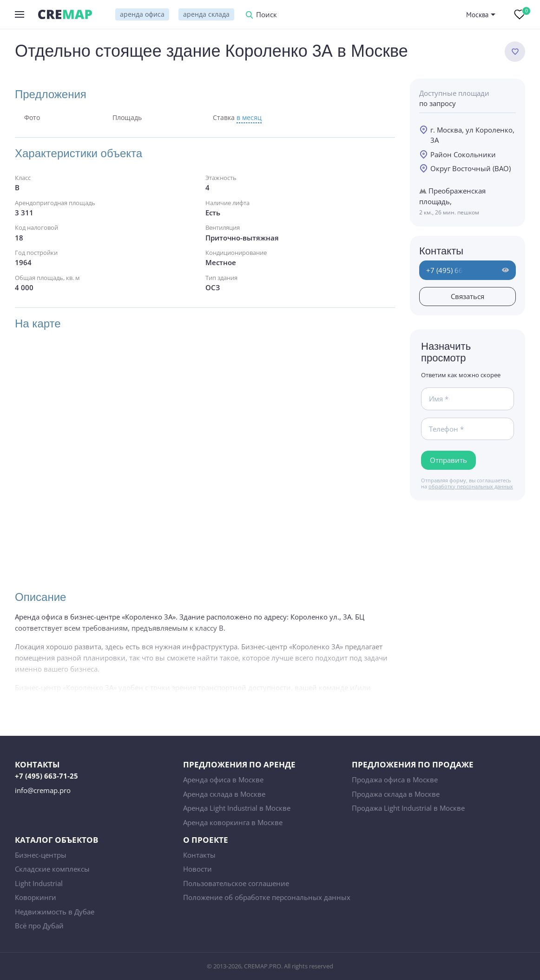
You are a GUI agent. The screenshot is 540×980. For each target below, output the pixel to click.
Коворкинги (36, 897)
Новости (198, 869)
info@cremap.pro (43, 790)
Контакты (199, 855)
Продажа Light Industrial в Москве (408, 808)
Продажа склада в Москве (396, 794)
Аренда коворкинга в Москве (233, 822)
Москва (477, 15)
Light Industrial (39, 883)
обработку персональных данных (471, 486)
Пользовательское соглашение (236, 883)
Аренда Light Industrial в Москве (237, 808)
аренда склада (206, 14)
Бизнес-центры (41, 855)
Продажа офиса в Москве (395, 780)
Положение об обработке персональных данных (267, 897)
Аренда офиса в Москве (223, 780)
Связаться (468, 296)
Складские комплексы (52, 869)
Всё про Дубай (39, 926)
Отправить (448, 460)
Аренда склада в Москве (224, 794)
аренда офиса (142, 14)
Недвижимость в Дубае (55, 912)
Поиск (267, 15)
